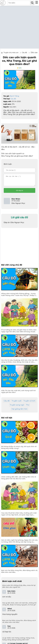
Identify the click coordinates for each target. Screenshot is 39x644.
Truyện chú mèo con (11, 53)
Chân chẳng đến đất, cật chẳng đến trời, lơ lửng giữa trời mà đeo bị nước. (19, 480)
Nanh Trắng (14, 96)
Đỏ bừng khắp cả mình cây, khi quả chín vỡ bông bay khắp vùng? (19, 449)
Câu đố (13, 99)
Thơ (28, 407)
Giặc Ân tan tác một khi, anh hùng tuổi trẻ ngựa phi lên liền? (18, 393)
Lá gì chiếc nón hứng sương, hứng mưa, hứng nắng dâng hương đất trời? (18, 641)
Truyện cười (17, 403)
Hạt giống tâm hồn (19, 411)
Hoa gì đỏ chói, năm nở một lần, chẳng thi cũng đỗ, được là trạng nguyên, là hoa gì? (19, 606)
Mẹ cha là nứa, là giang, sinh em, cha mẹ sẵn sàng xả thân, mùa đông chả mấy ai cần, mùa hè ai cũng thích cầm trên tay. (19, 363)
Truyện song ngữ (17, 407)
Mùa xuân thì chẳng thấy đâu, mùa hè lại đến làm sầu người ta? (19, 588)
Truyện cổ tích (29, 403)
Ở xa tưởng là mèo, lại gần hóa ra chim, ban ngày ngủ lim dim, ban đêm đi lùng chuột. (19, 333)
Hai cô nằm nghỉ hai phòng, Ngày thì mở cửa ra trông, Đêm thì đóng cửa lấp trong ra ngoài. (19, 543)
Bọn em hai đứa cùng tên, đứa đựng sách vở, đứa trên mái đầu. (19, 573)
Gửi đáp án (19, 192)
